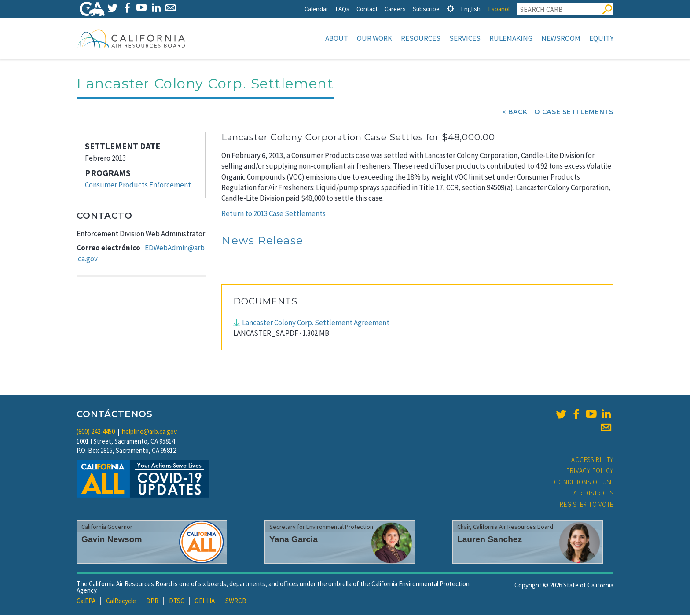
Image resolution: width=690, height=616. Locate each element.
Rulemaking (511, 38)
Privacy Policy (590, 471)
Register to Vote (587, 505)
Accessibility (592, 460)
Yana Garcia (294, 540)
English (471, 9)
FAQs (342, 9)
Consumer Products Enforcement (138, 186)
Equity (601, 38)
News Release (262, 241)
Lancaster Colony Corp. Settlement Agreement (316, 323)
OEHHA (205, 602)
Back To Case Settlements (561, 113)
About (337, 38)
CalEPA (86, 602)
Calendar (316, 9)
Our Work (374, 38)
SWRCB (236, 602)
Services (465, 38)
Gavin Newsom (112, 540)
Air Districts (593, 494)
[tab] (451, 9)
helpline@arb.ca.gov (149, 432)
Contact (367, 9)
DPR (152, 602)
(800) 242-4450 (96, 432)
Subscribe (426, 9)
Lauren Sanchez (490, 540)
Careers (395, 9)
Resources (421, 38)
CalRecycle (121, 602)
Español (499, 9)
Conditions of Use (584, 483)
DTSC (177, 602)
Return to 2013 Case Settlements (273, 214)
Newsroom (561, 38)
